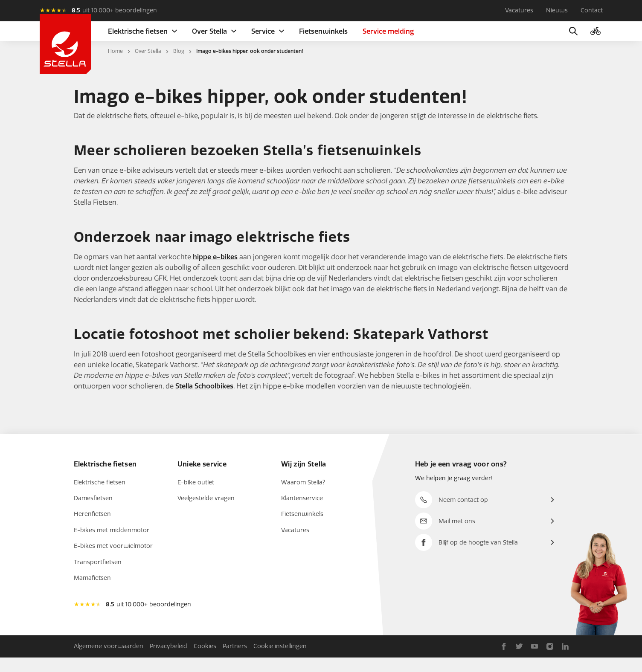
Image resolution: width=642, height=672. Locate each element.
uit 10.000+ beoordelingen (120, 10)
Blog (179, 66)
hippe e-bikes (215, 271)
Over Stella (148, 66)
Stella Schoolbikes (204, 401)
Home (115, 66)
